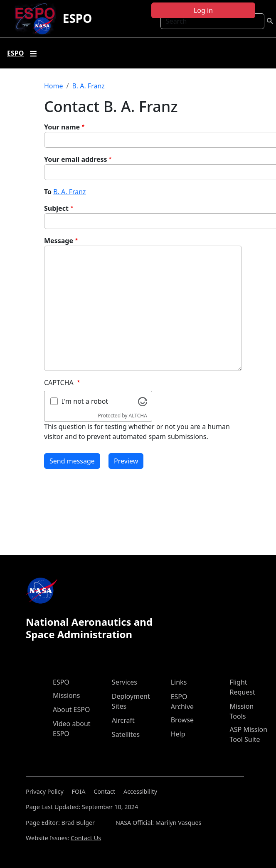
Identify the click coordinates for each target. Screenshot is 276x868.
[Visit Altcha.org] (143, 401)
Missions (66, 695)
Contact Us (86, 838)
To (48, 192)
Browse (182, 720)
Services (124, 682)
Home (54, 86)
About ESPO (71, 710)
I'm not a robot (85, 401)
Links (179, 682)
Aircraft (123, 720)
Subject (56, 208)
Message (59, 241)
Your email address (76, 159)
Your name (62, 127)
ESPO (78, 18)
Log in (203, 10)
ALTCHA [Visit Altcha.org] (138, 416)
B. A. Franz (88, 86)
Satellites (126, 734)
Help (178, 734)
